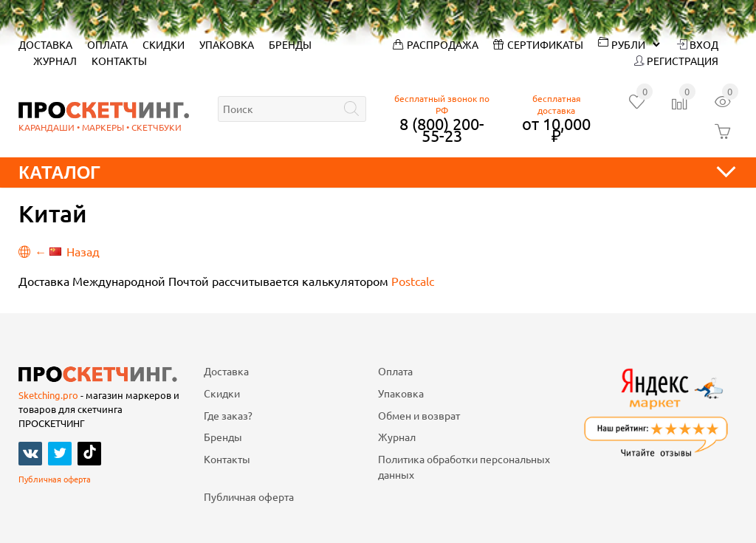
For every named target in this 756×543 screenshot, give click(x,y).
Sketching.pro (48, 395)
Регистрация (676, 61)
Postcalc (413, 281)
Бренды (290, 44)
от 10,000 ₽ (556, 129)
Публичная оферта (55, 479)
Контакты (119, 61)
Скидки (164, 44)
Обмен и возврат (419, 415)
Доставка (45, 44)
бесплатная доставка (557, 104)
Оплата (107, 44)
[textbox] (292, 109)
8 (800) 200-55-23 (442, 129)
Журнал (55, 61)
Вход (698, 44)
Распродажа (436, 44)
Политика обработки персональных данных (464, 467)
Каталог (378, 173)
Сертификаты (538, 44)
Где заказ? (228, 415)
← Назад (59, 251)
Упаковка (227, 44)
